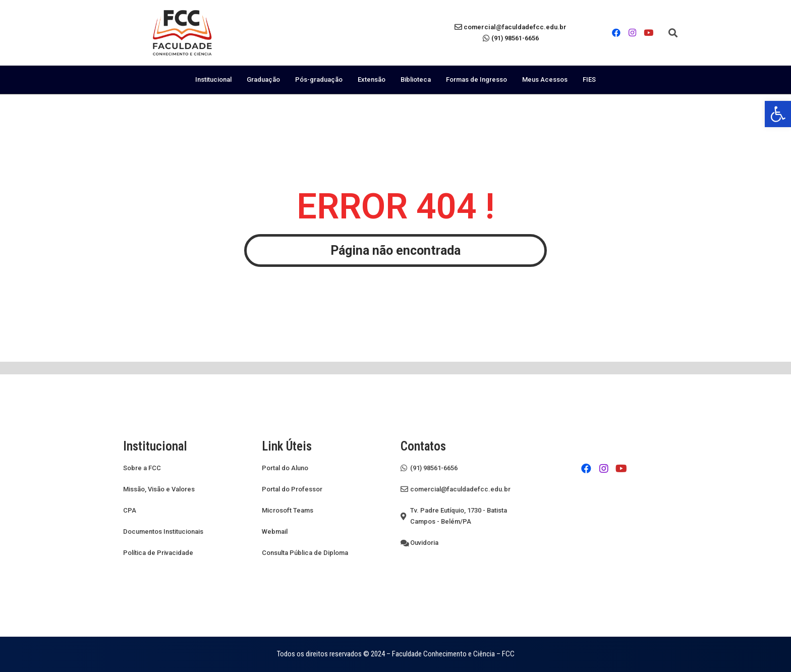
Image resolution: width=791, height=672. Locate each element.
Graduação (263, 79)
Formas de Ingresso (476, 79)
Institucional (213, 79)
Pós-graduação (319, 79)
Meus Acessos (545, 79)
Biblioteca (416, 79)
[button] (673, 33)
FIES (589, 79)
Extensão (372, 79)
